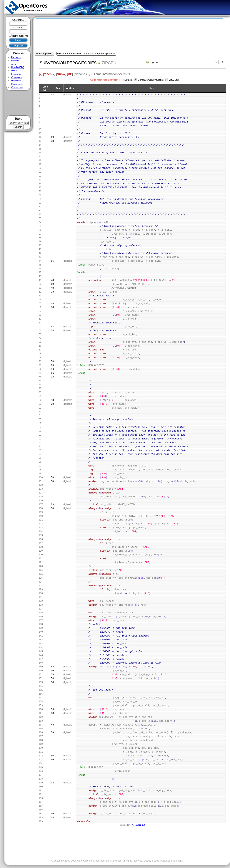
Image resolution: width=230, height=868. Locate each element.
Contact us (17, 87)
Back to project (44, 54)
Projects (16, 57)
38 (52, 94)
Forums (15, 61)
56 (52, 361)
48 (52, 280)
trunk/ (61, 74)
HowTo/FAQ (18, 67)
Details (128, 80)
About (14, 64)
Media (14, 71)
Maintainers (17, 84)
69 (52, 137)
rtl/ (70, 74)
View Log (174, 80)
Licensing (16, 74)
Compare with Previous (150, 80)
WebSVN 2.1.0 (138, 825)
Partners (16, 81)
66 (52, 261)
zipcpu (109, 63)
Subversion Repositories (68, 63)
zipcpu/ (49, 74)
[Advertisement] (18, 103)
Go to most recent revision (104, 80)
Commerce (16, 77)
